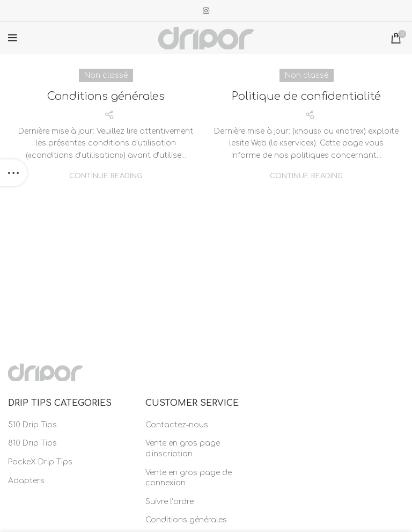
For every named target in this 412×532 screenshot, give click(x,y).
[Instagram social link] (206, 11)
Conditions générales (106, 96)
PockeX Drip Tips (40, 462)
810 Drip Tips (32, 443)
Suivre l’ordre (170, 502)
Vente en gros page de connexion (189, 478)
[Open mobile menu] (13, 38)
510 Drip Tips (32, 425)
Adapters (26, 481)
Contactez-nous (177, 425)
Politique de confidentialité (306, 96)
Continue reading (106, 176)
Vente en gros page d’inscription (183, 449)
